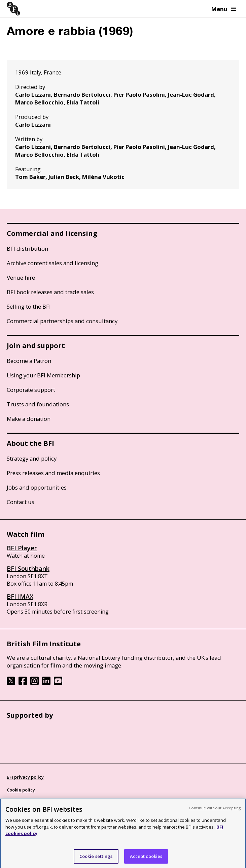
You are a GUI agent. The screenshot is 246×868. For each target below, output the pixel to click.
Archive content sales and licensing (52, 263)
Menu (224, 9)
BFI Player (22, 548)
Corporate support (31, 390)
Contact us (21, 502)
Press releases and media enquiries (53, 473)
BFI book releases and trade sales (50, 292)
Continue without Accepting (215, 810)
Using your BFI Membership (43, 375)
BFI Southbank (28, 568)
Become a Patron (29, 361)
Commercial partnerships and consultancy (62, 321)
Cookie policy (21, 790)
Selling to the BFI (29, 306)
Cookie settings (96, 859)
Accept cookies (146, 859)
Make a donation (29, 419)
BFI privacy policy (25, 777)
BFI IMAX (20, 596)
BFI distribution (27, 249)
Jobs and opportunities (37, 487)
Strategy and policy (32, 458)
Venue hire (21, 277)
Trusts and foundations (38, 404)
